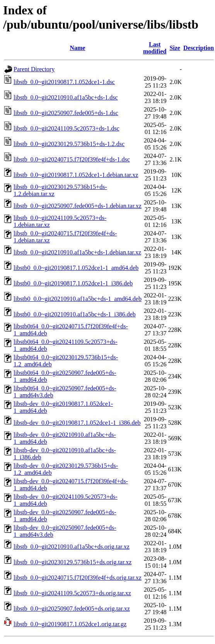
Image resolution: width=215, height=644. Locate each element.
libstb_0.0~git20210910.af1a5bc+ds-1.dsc (66, 97)
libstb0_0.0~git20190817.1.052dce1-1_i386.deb (73, 283)
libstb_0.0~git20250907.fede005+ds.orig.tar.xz (72, 609)
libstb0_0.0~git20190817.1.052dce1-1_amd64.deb (76, 268)
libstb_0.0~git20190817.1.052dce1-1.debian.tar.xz (76, 175)
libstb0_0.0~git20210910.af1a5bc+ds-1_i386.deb (75, 314)
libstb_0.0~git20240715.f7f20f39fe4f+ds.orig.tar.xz (78, 578)
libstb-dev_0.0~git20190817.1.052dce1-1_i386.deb (77, 423)
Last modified (155, 48)
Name (77, 48)
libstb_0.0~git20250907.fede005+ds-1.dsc (66, 113)
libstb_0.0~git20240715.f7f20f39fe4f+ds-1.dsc (72, 159)
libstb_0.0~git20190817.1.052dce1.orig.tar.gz (70, 624)
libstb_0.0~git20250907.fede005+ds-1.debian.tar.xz (78, 206)
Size (175, 48)
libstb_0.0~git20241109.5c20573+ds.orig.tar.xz (72, 593)
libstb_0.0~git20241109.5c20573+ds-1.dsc (67, 128)
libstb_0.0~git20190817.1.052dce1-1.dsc (64, 82)
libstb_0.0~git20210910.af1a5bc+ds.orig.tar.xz (72, 547)
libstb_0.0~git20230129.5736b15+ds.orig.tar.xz (73, 562)
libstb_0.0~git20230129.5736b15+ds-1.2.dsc (69, 144)
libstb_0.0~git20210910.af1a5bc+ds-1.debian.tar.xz (77, 252)
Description (199, 48)
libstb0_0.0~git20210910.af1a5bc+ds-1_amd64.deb (78, 299)
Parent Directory (34, 69)
